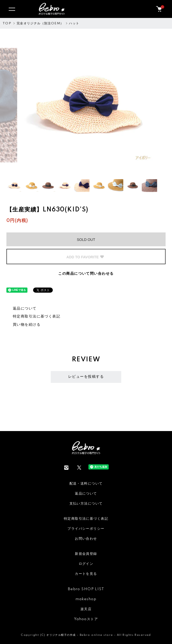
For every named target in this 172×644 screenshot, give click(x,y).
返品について (25, 309)
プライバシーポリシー (86, 529)
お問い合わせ (86, 539)
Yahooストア (86, 619)
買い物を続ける (27, 325)
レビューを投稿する (86, 377)
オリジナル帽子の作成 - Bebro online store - (82, 635)
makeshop (86, 599)
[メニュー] (12, 9)
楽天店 (86, 609)
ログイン (86, 564)
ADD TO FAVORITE (85, 257)
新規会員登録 (86, 554)
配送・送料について (86, 484)
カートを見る (86, 574)
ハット (74, 23)
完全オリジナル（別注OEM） (40, 23)
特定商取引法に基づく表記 (37, 316)
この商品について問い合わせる (86, 274)
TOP (7, 23)
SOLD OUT (86, 240)
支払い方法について (86, 504)
